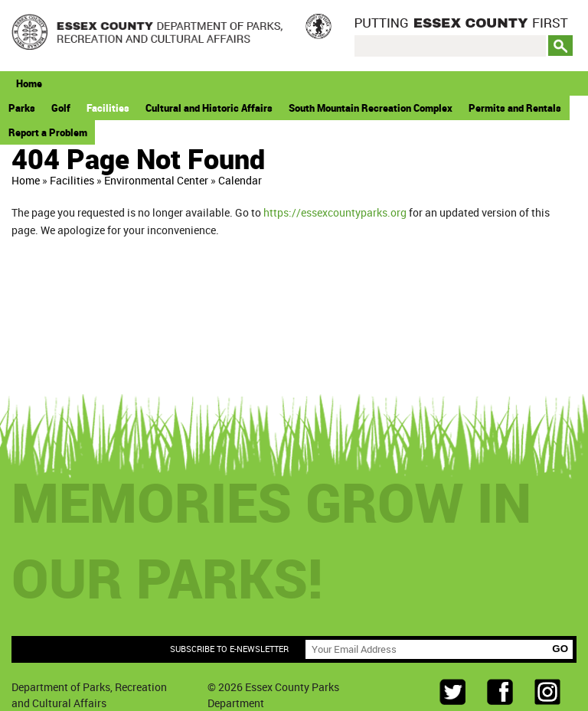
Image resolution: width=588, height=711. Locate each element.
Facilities (108, 108)
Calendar (240, 180)
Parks (22, 108)
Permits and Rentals (515, 108)
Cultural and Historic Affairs (209, 108)
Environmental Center (156, 180)
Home (29, 83)
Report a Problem (48, 132)
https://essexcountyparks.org (335, 212)
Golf (61, 108)
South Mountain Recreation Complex (371, 108)
